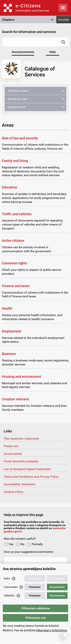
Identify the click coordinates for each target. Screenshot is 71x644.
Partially (35, 544)
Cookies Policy (14, 492)
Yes (9, 544)
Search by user (17, 99)
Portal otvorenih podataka (21, 461)
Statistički (9, 596)
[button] (28, 20)
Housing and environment (21, 377)
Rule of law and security (20, 138)
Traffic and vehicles (17, 214)
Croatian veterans (15, 399)
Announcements (23, 52)
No (20, 544)
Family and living (15, 161)
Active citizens (13, 241)
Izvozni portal (13, 454)
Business (9, 354)
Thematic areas (18, 91)
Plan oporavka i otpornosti (21, 439)
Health (7, 308)
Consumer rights (14, 263)
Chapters (8, 20)
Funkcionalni (11, 587)
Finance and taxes (16, 286)
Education (9, 187)
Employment (12, 331)
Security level (16, 107)
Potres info (11, 446)
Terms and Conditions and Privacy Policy (31, 477)
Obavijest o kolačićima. (51, 630)
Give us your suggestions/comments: (29, 552)
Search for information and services (29, 32)
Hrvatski (64, 20)
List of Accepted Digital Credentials (27, 469)
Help (53, 52)
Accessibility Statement (19, 484)
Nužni (7, 578)
